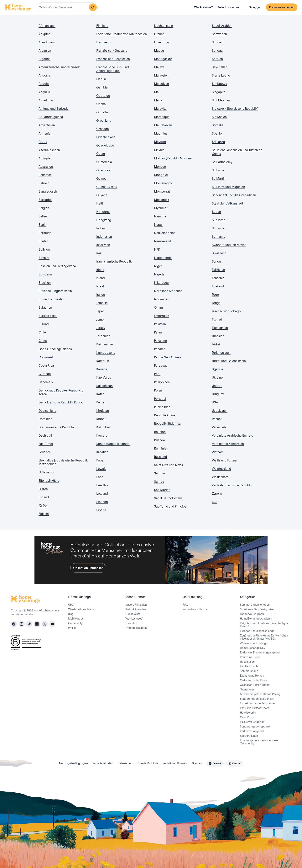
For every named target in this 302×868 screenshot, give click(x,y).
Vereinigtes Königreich (228, 444)
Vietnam (218, 452)
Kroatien (102, 452)
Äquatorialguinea (51, 117)
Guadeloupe (105, 145)
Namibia (160, 216)
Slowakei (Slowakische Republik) (235, 109)
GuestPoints (133, 614)
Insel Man (103, 245)
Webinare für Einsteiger (254, 643)
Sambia (159, 473)
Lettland (102, 494)
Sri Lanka (218, 142)
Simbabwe (219, 84)
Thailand (218, 286)
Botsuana (45, 274)
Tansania (218, 278)
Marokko (160, 109)
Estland (44, 497)
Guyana (102, 195)
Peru (157, 374)
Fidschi (44, 514)
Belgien (44, 208)
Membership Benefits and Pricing (260, 694)
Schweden (219, 34)
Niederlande (163, 258)
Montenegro (163, 183)
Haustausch (247, 662)
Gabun (101, 79)
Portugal (160, 399)
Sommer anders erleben (255, 605)
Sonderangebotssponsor (255, 727)
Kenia (100, 402)
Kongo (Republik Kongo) (113, 444)
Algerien (44, 59)
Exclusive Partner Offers (255, 708)
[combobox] (67, 7)
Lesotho (102, 485)
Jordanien (103, 336)
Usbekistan (220, 411)
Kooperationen (249, 736)
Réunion (160, 432)
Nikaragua (161, 283)
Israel (100, 286)
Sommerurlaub (249, 671)
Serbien (217, 59)
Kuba (100, 460)
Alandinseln (47, 42)
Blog (71, 614)
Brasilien (45, 283)
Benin (42, 225)
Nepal (158, 225)
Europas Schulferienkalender (258, 631)
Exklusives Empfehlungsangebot (260, 652)
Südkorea (219, 220)
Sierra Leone (221, 75)
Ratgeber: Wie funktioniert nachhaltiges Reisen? (264, 625)
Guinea (101, 179)
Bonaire (44, 258)
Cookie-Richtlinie (148, 763)
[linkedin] (37, 624)
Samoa (159, 482)
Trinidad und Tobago (226, 311)
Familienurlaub (249, 666)
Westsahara (220, 477)
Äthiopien (45, 158)
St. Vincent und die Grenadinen (234, 195)
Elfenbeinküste (49, 481)
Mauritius (161, 133)
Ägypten (44, 34)
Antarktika (46, 100)
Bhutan (43, 241)
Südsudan (219, 228)
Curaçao (45, 374)
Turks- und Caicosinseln (229, 361)
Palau (158, 332)
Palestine (160, 341)
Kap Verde (104, 378)
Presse (72, 628)
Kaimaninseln (106, 344)
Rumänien (161, 448)
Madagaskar (163, 59)
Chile (42, 332)
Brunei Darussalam (52, 299)
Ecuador (44, 452)
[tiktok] (29, 624)
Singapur (218, 92)
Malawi (159, 67)
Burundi (44, 324)
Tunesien (218, 336)
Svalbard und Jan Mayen (229, 245)
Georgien (103, 96)
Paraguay (161, 366)
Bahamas (45, 175)
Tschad (217, 320)
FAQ (185, 605)
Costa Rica (46, 366)
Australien (46, 167)
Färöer (43, 506)
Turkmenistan (221, 353)
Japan (100, 311)
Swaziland (219, 253)
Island (101, 278)
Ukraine (217, 378)
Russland (161, 457)
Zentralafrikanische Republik (232, 485)
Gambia (102, 87)
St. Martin (219, 179)
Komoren (103, 436)
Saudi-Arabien (222, 26)
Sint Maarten (221, 100)
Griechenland (106, 137)
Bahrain (44, 183)
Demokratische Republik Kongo (61, 402)
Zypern (217, 494)
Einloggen (255, 7)
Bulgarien (45, 308)
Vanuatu (218, 419)
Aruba (43, 142)
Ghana (101, 104)
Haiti (100, 203)
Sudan (216, 212)
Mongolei (161, 175)
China (43, 341)
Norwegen (162, 299)
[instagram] (22, 624)
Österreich (162, 316)
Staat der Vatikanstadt (227, 203)
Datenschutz (125, 763)
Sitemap (197, 763)
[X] (45, 624)
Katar (100, 394)
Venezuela (219, 427)
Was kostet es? (203, 7)
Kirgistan (103, 411)
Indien (101, 228)
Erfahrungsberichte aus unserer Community (259, 742)
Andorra (44, 75)
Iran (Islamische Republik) (114, 261)
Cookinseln (47, 357)
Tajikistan (218, 270)
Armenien (45, 133)
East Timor (46, 444)
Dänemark (46, 382)
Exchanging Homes (252, 676)
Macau (159, 51)
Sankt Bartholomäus (168, 498)
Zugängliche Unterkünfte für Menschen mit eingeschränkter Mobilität (264, 637)
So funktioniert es (228, 7)
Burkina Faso (48, 316)
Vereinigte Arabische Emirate (232, 436)
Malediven (161, 84)
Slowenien (219, 117)
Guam (101, 154)
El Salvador (47, 472)
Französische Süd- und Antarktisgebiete (113, 69)
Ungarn (217, 386)
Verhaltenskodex (103, 763)
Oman (158, 308)
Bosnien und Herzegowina (57, 266)
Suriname (219, 237)
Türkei (216, 344)
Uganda (217, 369)
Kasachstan (104, 386)
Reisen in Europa (250, 657)
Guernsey (103, 170)
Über (71, 605)
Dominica (45, 419)
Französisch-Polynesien (113, 59)
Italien (101, 295)
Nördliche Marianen (168, 291)
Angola (44, 84)
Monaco (160, 167)
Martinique (162, 117)
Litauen (159, 34)
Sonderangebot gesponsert (257, 699)
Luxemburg (162, 42)
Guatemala (104, 162)
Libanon (102, 502)
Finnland (102, 26)
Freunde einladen (136, 628)
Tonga (216, 303)
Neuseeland (163, 241)
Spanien (218, 133)
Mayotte (160, 142)
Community (75, 623)
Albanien (45, 51)
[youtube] (52, 624)
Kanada (102, 369)
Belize (43, 216)
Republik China (165, 415)
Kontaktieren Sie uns (195, 609)
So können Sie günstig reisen (258, 609)
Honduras (103, 212)
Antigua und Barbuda (54, 109)
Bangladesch (48, 192)
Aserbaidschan (49, 150)
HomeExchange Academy (256, 619)
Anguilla (44, 92)
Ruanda (159, 440)
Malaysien (161, 75)
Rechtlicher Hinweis (175, 763)
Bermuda (45, 233)
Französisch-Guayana (112, 51)
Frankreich (104, 42)
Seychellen (220, 67)
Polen (158, 390)
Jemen (101, 320)
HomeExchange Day (253, 648)
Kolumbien (104, 427)
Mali (157, 92)
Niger (158, 266)
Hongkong (104, 220)
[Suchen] (93, 7)
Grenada (103, 129)
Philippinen (162, 382)
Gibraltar (103, 112)
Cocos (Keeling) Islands (55, 349)
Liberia (101, 510)
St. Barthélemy (222, 162)
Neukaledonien (165, 233)
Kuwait (101, 469)
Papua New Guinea (168, 357)
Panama (160, 349)
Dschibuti (45, 436)
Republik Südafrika (167, 424)
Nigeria (159, 274)
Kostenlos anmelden (282, 7)
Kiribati (101, 419)
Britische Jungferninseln (55, 291)
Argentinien (47, 125)
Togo (215, 295)
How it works (248, 713)
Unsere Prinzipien (136, 605)
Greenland (104, 121)
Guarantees (247, 690)
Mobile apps (76, 619)
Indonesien (104, 237)
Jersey (101, 328)
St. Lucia (218, 170)
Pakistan (160, 324)
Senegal (218, 51)
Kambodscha (106, 353)
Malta (158, 100)
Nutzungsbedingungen (73, 763)
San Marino (162, 490)
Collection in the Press (253, 680)
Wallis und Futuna (224, 460)
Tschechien (220, 328)
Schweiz (218, 42)
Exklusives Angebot (252, 722)
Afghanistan (47, 26)
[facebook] (14, 624)
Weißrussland (221, 469)
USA (215, 402)
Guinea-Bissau (107, 187)
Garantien (131, 623)
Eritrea (43, 489)
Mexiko (159, 150)
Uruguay (218, 394)
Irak (99, 253)
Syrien (216, 261)
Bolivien (44, 250)
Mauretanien (163, 125)
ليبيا (214, 502)
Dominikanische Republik (56, 427)
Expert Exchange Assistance (257, 703)
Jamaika (102, 303)
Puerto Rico (162, 407)
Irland (100, 270)
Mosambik (162, 200)
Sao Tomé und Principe (170, 506)
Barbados (45, 200)
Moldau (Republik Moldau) (173, 158)
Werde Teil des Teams (81, 609)
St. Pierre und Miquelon (228, 187)
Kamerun (103, 361)
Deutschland (47, 411)
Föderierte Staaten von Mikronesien (122, 34)
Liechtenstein (164, 26)
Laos (100, 477)
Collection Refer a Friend (255, 685)
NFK (157, 250)
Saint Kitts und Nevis (169, 465)
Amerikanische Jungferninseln (60, 67)
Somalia (218, 125)
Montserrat (162, 192)
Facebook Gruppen (252, 614)
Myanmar (161, 208)
